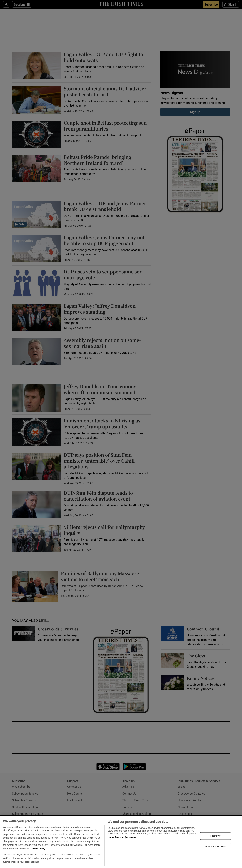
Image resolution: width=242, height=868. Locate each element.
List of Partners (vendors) (122, 837)
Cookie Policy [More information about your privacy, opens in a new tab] (38, 849)
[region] (121, 842)
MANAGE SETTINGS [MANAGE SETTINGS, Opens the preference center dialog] (216, 847)
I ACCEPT (215, 836)
